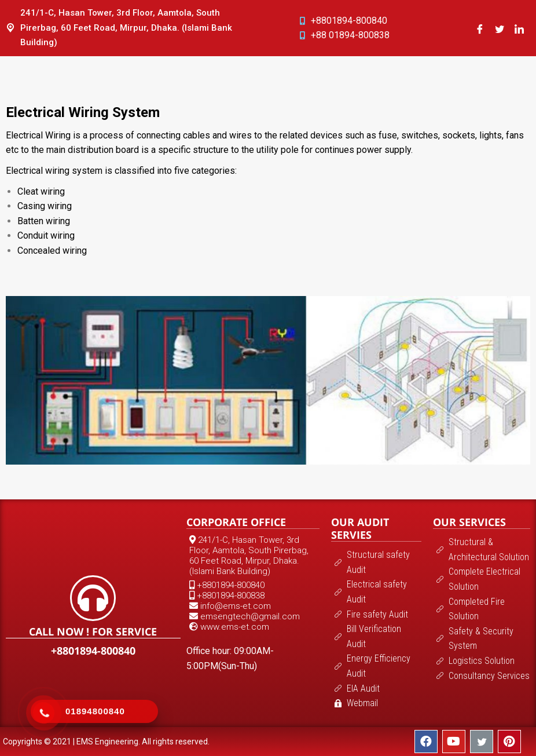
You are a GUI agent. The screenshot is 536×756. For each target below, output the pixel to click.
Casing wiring (45, 206)
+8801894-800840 (93, 651)
